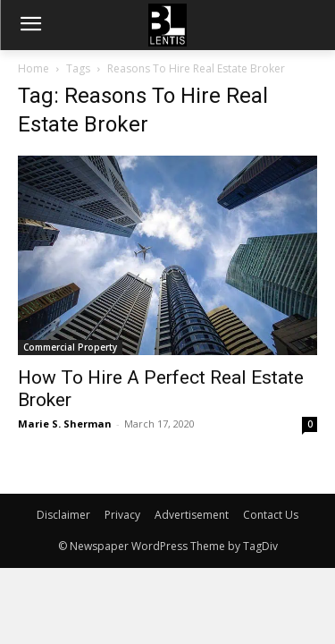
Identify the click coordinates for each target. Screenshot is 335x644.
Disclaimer (63, 515)
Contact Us (271, 515)
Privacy (122, 515)
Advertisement (192, 515)
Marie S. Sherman (65, 424)
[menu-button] (30, 26)
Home (33, 68)
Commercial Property (70, 347)
